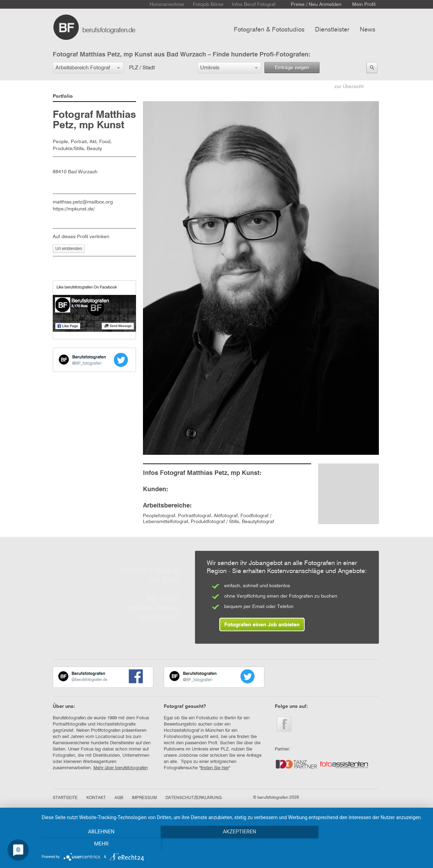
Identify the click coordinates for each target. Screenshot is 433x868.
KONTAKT (96, 798)
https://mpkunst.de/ (74, 209)
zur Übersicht (349, 87)
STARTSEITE (65, 798)
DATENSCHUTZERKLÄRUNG (194, 798)
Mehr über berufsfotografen (121, 768)
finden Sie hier (215, 768)
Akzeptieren (234, 844)
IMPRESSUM (144, 798)
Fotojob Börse (208, 5)
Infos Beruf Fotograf (254, 5)
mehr (368, 844)
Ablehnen (99, 844)
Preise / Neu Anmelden (316, 5)
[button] (88, 68)
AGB (119, 798)
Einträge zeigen (292, 68)
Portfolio (63, 96)
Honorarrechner (167, 5)
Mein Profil (364, 5)
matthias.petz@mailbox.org (83, 202)
